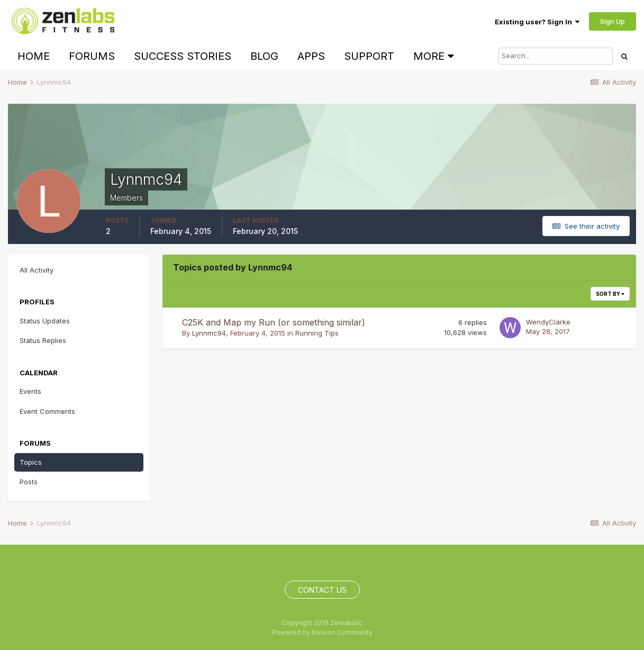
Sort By (610, 294)
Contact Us (322, 590)
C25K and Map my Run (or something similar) (274, 322)
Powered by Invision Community (322, 632)
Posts (29, 482)
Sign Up (613, 21)
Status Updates (45, 321)
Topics (31, 462)
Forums (92, 56)
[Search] (556, 56)
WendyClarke (548, 322)
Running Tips (317, 333)
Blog (264, 56)
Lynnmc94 (209, 333)
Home (34, 56)
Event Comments (47, 411)
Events (30, 391)
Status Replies (43, 340)
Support (369, 56)
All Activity (37, 270)
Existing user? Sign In (537, 22)
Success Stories (183, 56)
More (433, 56)
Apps (311, 56)
